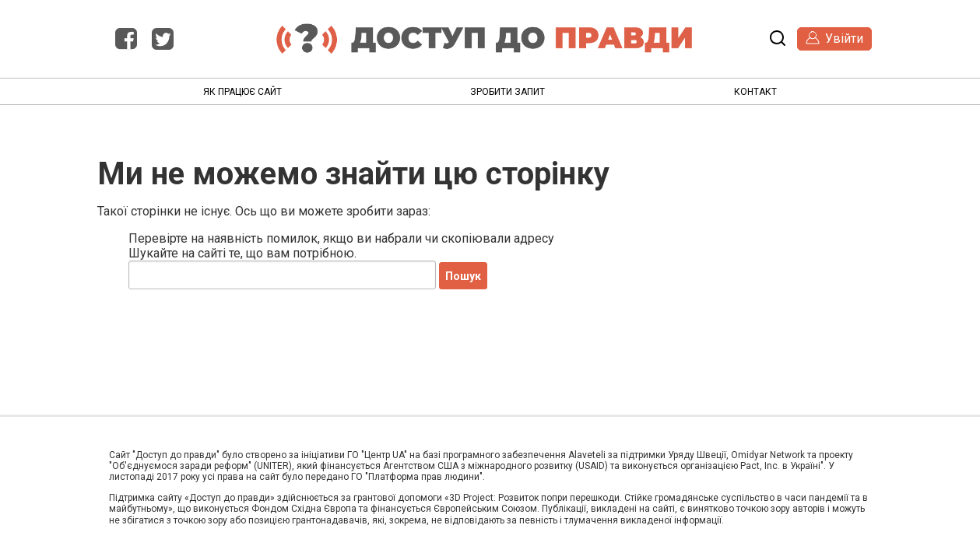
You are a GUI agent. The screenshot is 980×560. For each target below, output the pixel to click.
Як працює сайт (242, 92)
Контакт (755, 92)
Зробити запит (508, 92)
